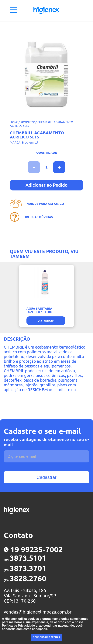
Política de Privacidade (18, 626)
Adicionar (46, 321)
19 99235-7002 (33, 550)
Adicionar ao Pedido (46, 185)
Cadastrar (46, 477)
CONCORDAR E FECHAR (46, 637)
